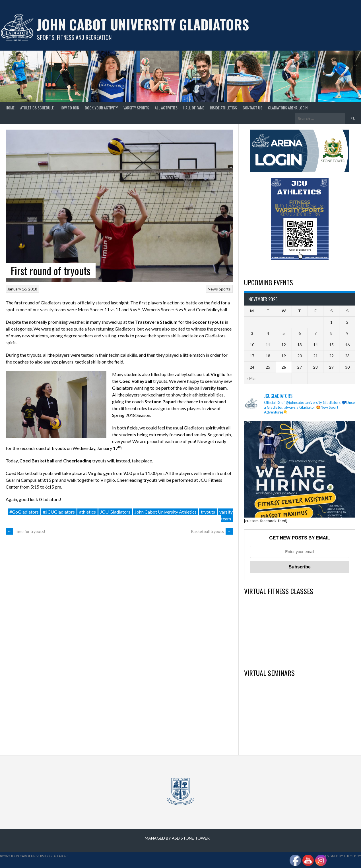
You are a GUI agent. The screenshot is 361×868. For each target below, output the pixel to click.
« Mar (251, 378)
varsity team (226, 515)
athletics (87, 512)
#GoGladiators (24, 512)
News (213, 289)
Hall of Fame (194, 108)
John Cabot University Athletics (166, 512)
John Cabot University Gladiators (143, 24)
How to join (69, 108)
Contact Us (252, 108)
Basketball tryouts (212, 531)
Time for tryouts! (25, 531)
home (10, 108)
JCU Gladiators (115, 512)
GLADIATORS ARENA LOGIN (288, 108)
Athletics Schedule (37, 108)
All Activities (166, 108)
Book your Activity (101, 108)
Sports (225, 289)
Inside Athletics (223, 108)
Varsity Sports (136, 108)
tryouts (208, 512)
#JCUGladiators (59, 512)
